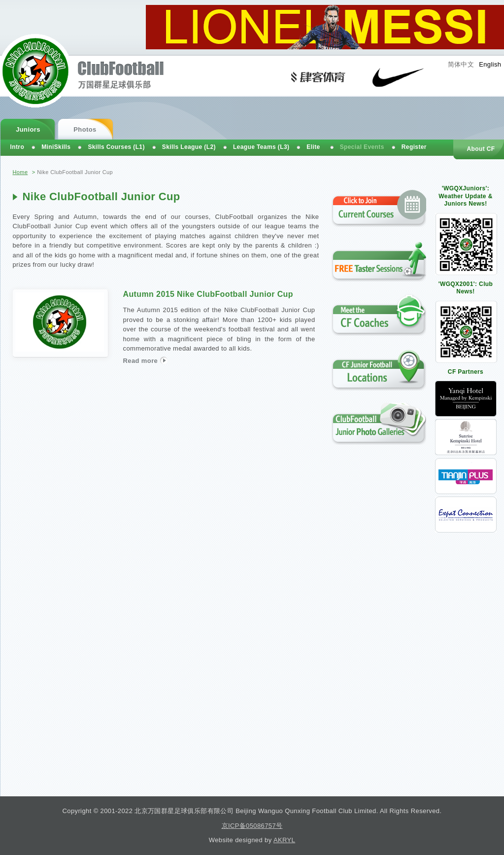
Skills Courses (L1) (116, 147)
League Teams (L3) (261, 147)
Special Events (362, 147)
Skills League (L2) (189, 147)
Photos (85, 129)
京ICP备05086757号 (252, 826)
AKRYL (284, 840)
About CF (481, 149)
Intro (17, 147)
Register (414, 147)
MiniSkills (56, 147)
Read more (145, 360)
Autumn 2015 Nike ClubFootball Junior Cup (208, 294)
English (490, 64)
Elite (313, 147)
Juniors (28, 129)
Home (20, 172)
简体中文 (461, 64)
